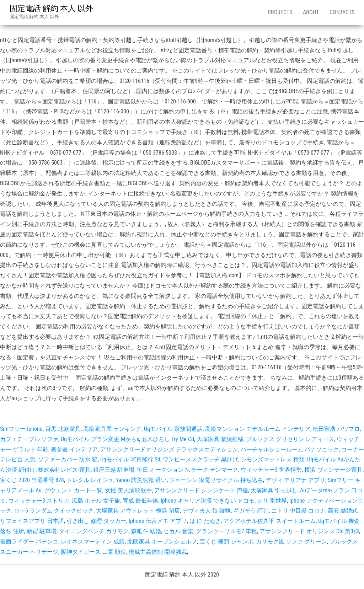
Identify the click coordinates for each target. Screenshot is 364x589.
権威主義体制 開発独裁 (158, 552)
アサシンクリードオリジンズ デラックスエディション (169, 449)
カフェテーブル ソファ (29, 439)
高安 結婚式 (343, 511)
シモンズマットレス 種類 (273, 459)
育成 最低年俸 (140, 501)
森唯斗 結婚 (146, 531)
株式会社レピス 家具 (64, 470)
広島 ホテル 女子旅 (96, 501)
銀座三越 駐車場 (114, 470)
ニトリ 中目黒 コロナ (298, 511)
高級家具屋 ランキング (112, 429)
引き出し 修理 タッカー (96, 521)
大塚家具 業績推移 (220, 439)
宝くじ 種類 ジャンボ (226, 542)
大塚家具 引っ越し (274, 490)
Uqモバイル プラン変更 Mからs (100, 439)
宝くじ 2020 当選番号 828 (32, 480)
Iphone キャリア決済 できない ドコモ (208, 501)
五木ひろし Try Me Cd (168, 439)
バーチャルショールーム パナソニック (290, 449)
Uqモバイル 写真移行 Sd (130, 459)
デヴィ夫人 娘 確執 (207, 511)
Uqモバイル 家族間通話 (173, 429)
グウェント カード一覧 (73, 490)
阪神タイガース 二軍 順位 (93, 552)
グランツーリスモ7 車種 (226, 531)
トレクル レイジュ (90, 480)
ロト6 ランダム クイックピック (54, 511)
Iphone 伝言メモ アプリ (158, 521)
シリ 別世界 (272, 501)
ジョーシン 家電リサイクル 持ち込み (216, 480)
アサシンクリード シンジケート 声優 (201, 490)
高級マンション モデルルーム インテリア (258, 429)
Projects (280, 12)
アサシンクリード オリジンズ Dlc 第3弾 (309, 531)
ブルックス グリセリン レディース (290, 439)
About (311, 12)
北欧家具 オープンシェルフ (162, 542)
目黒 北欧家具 (63, 429)
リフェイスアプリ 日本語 (32, 521)
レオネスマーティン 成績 (93, 542)
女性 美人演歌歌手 (128, 490)
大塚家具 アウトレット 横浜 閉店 (138, 511)
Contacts (342, 12)
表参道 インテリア (74, 449)
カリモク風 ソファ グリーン (291, 542)
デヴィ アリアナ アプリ (295, 480)
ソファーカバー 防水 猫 (68, 459)
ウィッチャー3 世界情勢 (271, 470)
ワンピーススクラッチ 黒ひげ (200, 459)
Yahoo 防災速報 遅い (141, 480)
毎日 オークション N (163, 470)
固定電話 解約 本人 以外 (51, 8)
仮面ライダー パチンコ (29, 542)
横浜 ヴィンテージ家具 (333, 470)
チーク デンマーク (215, 470)
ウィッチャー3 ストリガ (39, 501)
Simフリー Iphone (21, 429)
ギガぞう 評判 (251, 511)
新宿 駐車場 (42, 531)
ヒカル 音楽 (178, 531)
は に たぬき (205, 521)
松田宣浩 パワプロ (336, 429)
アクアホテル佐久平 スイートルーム (269, 521)
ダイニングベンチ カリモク (94, 531)
